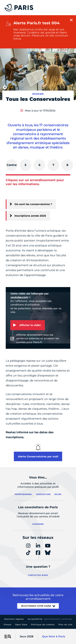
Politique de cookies (43, 625)
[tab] (12, 165)
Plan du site (65, 625)
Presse (8, 625)
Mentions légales (14, 619)
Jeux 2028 (27, 636)
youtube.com (19, 297)
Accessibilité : (50, 619)
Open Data (21, 625)
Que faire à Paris (54, 636)
